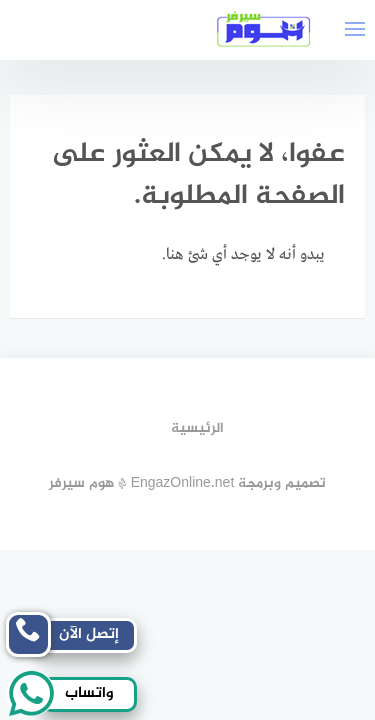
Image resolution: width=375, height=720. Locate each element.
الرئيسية (197, 428)
